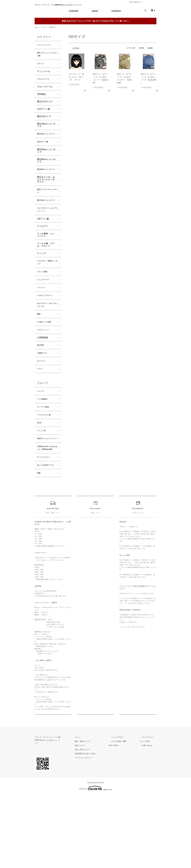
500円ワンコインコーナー (47, 502)
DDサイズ (55, 42)
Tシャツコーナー (45, 529)
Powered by (95, 862)
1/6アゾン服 (43, 259)
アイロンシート (45, 382)
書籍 (39, 365)
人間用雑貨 (43, 391)
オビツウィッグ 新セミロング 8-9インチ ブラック (76, 92)
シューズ (41, 448)
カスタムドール (45, 98)
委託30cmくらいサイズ (46, 144)
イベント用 (43, 491)
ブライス (41, 81)
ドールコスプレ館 (46, 474)
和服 (39, 550)
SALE (40, 483)
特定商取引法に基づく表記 (97, 831)
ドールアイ (43, 266)
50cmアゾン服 (44, 166)
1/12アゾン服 (44, 128)
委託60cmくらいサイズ (46, 185)
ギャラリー (43, 416)
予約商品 (41, 113)
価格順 (141, 63)
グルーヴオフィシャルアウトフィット (46, 247)
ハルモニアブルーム (46, 342)
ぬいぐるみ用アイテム (46, 539)
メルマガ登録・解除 (126, 818)
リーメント (43, 331)
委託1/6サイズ (44, 135)
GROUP (95, 26)
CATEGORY (74, 26)
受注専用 (41, 399)
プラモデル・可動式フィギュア (46, 303)
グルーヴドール (45, 106)
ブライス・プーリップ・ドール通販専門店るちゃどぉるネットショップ (61, 12)
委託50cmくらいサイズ (46, 175)
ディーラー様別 (45, 465)
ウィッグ (45, 42)
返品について (92, 823)
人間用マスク (44, 407)
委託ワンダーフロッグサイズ (46, 221)
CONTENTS (116, 26)
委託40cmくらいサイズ (46, 155)
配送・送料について (94, 818)
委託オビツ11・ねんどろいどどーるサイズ (46, 208)
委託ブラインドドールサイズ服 (46, 71)
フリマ (40, 425)
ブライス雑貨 (44, 314)
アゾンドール (44, 89)
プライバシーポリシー (95, 835)
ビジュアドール (45, 323)
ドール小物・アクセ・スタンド (46, 285)
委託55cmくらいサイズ (46, 233)
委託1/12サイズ (45, 120)
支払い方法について (94, 827)
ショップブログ (124, 814)
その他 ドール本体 (46, 374)
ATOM (125, 823)
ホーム (37, 42)
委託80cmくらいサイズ (46, 196)
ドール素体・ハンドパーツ (46, 275)
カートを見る (150, 818)
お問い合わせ (150, 823)
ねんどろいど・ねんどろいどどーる (46, 355)
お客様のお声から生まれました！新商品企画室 (46, 516)
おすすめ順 (131, 63)
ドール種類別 (44, 456)
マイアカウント (135, 17)
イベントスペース (46, 60)
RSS (120, 823)
